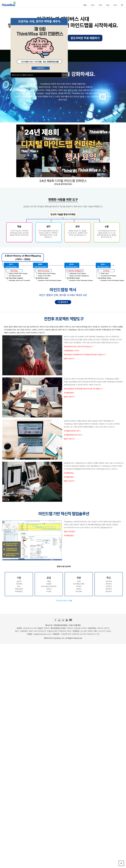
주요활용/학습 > (69, 473)
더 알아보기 (63, 302)
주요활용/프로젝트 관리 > (72, 431)
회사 (116, 5)
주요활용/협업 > (69, 393)
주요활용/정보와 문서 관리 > (73, 435)
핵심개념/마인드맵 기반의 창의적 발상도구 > (79, 347)
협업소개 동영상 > (70, 532)
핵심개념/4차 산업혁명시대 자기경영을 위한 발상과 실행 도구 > (85, 355)
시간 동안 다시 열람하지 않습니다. (23, 75)
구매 (101, 5)
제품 (86, 5)
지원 (108, 5)
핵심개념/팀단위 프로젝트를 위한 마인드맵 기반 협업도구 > (83, 389)
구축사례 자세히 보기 (64, 601)
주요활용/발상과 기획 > (72, 351)
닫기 (65, 75)
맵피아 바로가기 (69, 359)
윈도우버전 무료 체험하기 (85, 38)
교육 (93, 5)
